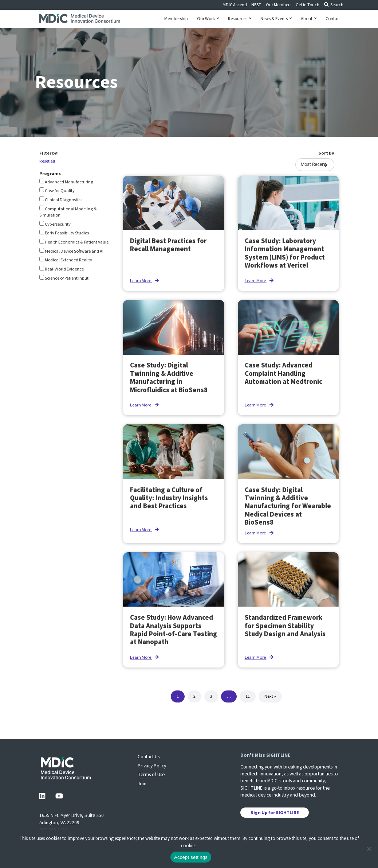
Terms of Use (151, 774)
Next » (270, 696)
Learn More (144, 281)
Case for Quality (57, 191)
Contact (333, 19)
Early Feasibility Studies (64, 233)
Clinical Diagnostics (61, 200)
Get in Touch (308, 5)
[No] (369, 849)
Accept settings (191, 857)
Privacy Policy (152, 766)
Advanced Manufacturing (66, 182)
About (309, 19)
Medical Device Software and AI (71, 251)
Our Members (279, 5)
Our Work (208, 19)
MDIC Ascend (235, 5)
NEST (256, 5)
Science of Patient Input (64, 278)
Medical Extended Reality (66, 260)
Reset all (47, 161)
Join (142, 784)
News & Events (276, 19)
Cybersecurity (55, 224)
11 (248, 696)
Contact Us (149, 757)
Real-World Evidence (62, 269)
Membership (176, 19)
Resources (240, 19)
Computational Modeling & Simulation (68, 212)
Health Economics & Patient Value (74, 242)
